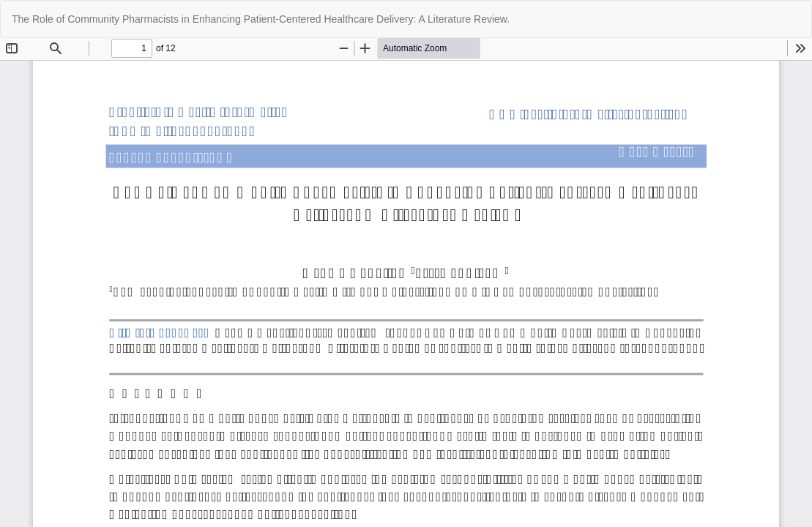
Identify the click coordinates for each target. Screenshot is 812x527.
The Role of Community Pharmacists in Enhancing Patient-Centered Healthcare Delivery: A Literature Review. (261, 19)
